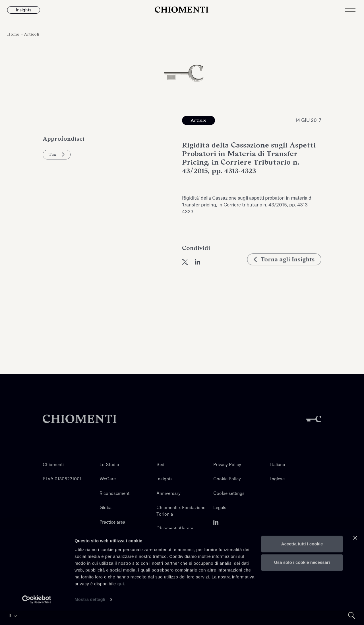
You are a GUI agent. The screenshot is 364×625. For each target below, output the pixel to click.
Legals (220, 508)
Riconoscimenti (115, 494)
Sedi (161, 465)
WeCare (108, 479)
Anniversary (168, 494)
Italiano (278, 465)
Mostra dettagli (90, 614)
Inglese (277, 479)
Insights (165, 479)
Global (106, 508)
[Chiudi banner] (355, 552)
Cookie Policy (227, 479)
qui (121, 598)
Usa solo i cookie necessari (302, 577)
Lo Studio (109, 465)
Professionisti (113, 537)
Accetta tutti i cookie (302, 558)
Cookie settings (229, 494)
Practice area (112, 522)
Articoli (32, 34)
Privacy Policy (227, 465)
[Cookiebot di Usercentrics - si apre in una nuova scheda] (37, 614)
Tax (57, 154)
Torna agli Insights (284, 266)
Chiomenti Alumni (175, 529)
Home (14, 34)
